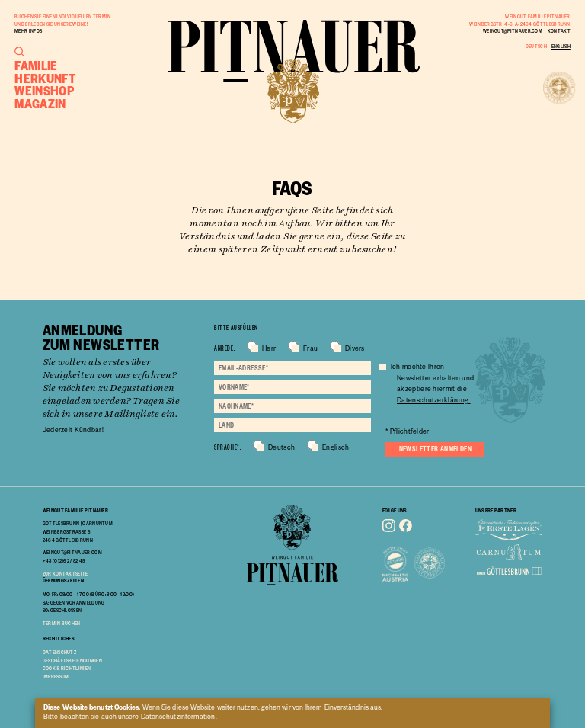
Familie (36, 65)
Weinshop (44, 90)
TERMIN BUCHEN (62, 623)
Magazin (40, 103)
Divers (355, 350)
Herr (269, 350)
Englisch (336, 449)
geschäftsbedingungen (72, 660)
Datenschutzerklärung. (433, 402)
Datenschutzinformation (178, 718)
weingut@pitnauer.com (513, 30)
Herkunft (45, 78)
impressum (56, 676)
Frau (310, 350)
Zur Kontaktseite (66, 573)
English (561, 46)
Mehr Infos (28, 30)
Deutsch (536, 46)
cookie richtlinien (67, 668)
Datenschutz (59, 652)
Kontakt (559, 30)
